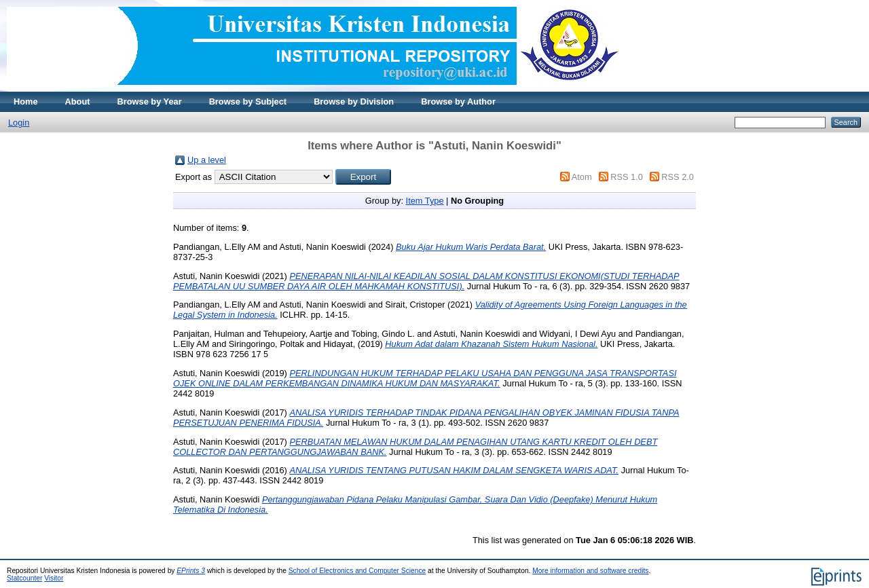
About (78, 102)
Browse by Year (150, 102)
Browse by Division (354, 102)
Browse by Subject (248, 102)
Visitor (54, 578)
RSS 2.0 (678, 177)
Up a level (207, 160)
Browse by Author (458, 102)
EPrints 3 (191, 571)
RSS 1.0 (627, 177)
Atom (582, 177)
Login (19, 123)
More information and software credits (590, 571)
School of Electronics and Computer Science (357, 571)
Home (26, 102)
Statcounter (24, 578)
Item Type (425, 201)
